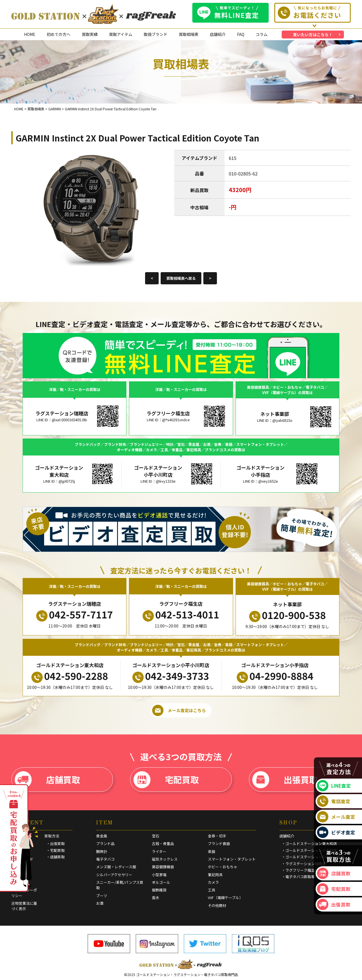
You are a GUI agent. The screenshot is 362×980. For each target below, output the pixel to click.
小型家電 (159, 875)
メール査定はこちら (179, 710)
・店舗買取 (56, 857)
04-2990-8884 (275, 676)
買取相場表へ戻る (181, 278)
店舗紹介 (218, 34)
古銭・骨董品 (163, 843)
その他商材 (217, 905)
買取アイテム (121, 34)
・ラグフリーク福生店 (300, 870)
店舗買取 (47, 780)
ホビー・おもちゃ (223, 867)
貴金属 (102, 836)
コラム (262, 34)
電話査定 (334, 801)
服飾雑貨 (159, 890)
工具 (212, 890)
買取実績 (90, 34)
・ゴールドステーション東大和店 (309, 843)
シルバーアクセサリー (114, 875)
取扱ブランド (156, 34)
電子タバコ (105, 859)
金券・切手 (217, 836)
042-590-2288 (70, 676)
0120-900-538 (287, 615)
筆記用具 (215, 875)
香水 (156, 898)
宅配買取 (166, 780)
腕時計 (102, 851)
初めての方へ (59, 34)
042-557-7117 (75, 614)
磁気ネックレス (165, 859)
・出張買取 (56, 843)
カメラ (213, 882)
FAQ (241, 34)
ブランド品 (105, 843)
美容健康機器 (163, 867)
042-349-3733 (171, 676)
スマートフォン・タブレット (232, 859)
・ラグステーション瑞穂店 (304, 864)
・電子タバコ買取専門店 (302, 877)
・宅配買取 (56, 850)
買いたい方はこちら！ (313, 35)
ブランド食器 (219, 843)
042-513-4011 (181, 614)
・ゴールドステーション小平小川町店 (313, 857)
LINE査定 (334, 786)
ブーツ (102, 896)
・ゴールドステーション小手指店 (309, 850)
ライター (159, 851)
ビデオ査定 (336, 832)
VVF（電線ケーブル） (225, 898)
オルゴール (161, 882)
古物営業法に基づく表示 (24, 906)
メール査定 (336, 817)
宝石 (156, 836)
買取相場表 (189, 34)
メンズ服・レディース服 (116, 867)
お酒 (100, 903)
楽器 (212, 851)
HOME (30, 34)
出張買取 (285, 780)
